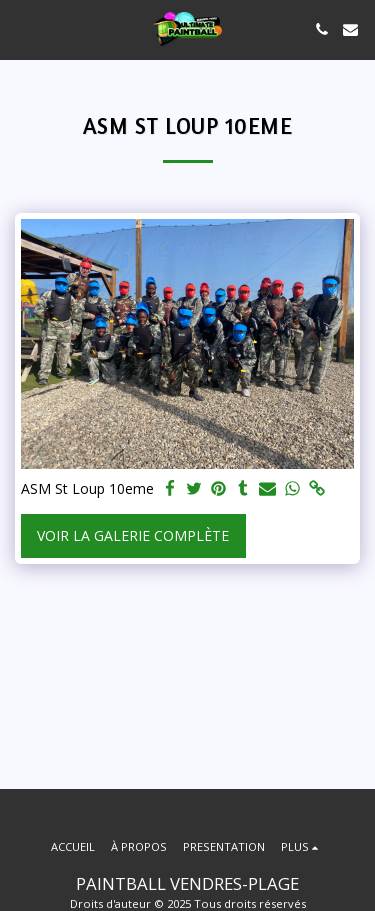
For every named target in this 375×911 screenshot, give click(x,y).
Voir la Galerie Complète (133, 535)
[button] (22, 28)
